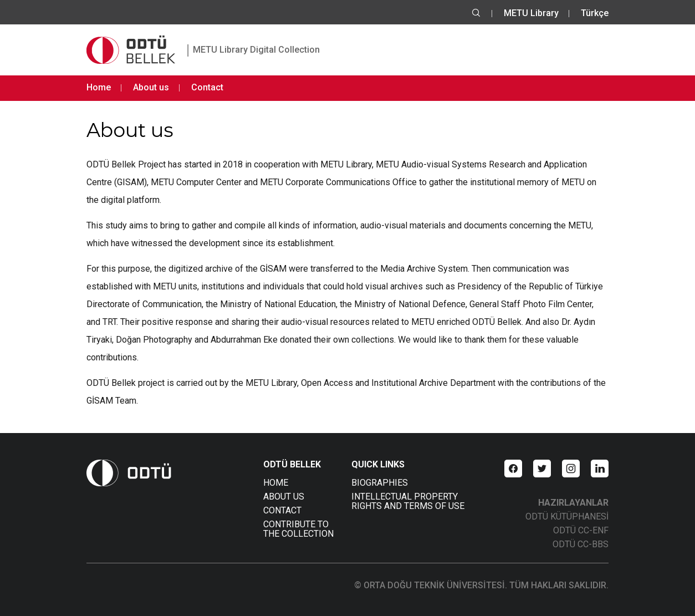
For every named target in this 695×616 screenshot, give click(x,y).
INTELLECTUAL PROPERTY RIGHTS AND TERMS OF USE (408, 501)
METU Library (531, 13)
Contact (207, 87)
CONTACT (282, 510)
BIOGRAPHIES (380, 483)
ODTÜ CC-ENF (581, 530)
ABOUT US (284, 497)
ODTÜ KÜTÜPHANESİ (567, 516)
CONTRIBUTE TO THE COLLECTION (298, 529)
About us (151, 87)
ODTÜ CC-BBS (581, 544)
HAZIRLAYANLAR (573, 503)
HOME (276, 483)
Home (99, 87)
